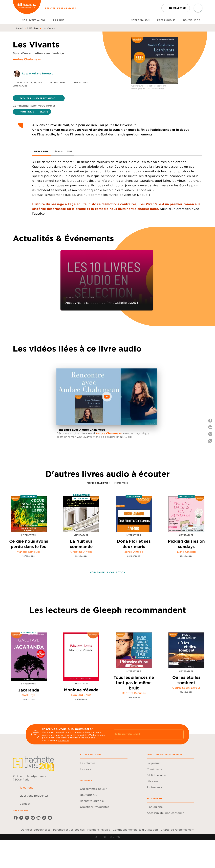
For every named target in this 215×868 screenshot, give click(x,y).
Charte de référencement (177, 830)
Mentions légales (99, 830)
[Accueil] (27, 8)
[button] (176, 8)
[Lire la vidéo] (107, 397)
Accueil (19, 28)
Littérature (33, 28)
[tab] (16, 20)
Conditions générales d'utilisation (135, 830)
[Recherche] (198, 8)
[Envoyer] (180, 734)
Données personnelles (36, 830)
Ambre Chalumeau (27, 59)
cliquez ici (64, 740)
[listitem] (16, 818)
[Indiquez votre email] (144, 734)
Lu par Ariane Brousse (38, 73)
